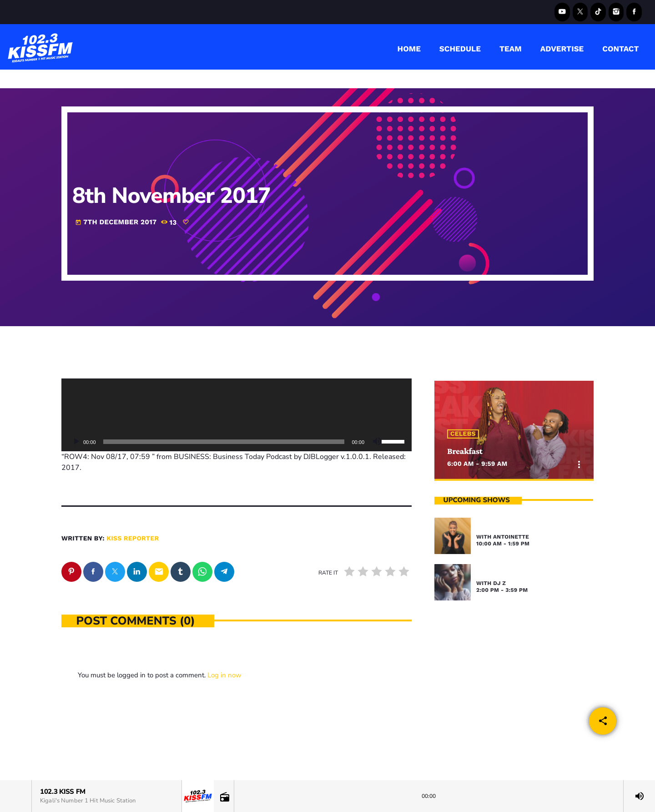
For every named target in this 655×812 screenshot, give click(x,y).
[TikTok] (598, 12)
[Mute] (377, 442)
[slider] (224, 442)
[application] (237, 415)
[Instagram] (616, 12)
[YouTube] (562, 12)
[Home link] (40, 47)
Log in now (224, 675)
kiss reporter (133, 539)
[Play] (76, 442)
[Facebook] (634, 12)
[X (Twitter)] (580, 12)
